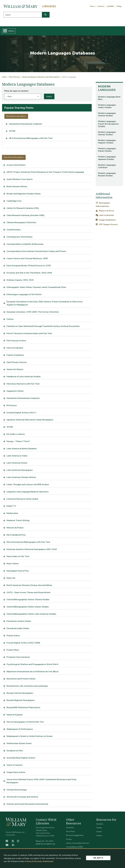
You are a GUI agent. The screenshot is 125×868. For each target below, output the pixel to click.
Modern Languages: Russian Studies (107, 175)
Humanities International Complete (26, 125)
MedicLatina (12, 514)
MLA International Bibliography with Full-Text (31, 139)
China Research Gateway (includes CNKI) (25, 216)
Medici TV (11, 507)
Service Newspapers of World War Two (25, 723)
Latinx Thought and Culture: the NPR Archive (28, 485)
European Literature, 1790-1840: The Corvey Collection (33, 313)
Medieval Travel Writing (18, 521)
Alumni (99, 833)
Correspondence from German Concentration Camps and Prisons (36, 252)
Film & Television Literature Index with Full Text (29, 334)
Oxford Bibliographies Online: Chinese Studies (28, 600)
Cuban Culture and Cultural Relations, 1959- (28, 259)
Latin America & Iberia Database (22, 450)
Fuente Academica (15, 356)
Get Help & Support (46, 31)
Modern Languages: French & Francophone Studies (108, 125)
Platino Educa (13, 637)
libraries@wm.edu (48, 845)
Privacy (69, 840)
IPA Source (12, 406)
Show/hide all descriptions (16, 117)
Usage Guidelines (106, 221)
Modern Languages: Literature (107, 167)
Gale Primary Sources (17, 363)
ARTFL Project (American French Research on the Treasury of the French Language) (45, 173)
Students (100, 825)
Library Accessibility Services (78, 844)
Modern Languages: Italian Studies (107, 151)
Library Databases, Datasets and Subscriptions (41, 78)
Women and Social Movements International (27, 805)
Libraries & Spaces (70, 31)
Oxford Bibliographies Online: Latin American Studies (31, 615)
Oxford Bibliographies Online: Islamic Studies (28, 608)
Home (11, 31)
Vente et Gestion (15, 766)
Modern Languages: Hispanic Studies (107, 142)
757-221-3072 (48, 842)
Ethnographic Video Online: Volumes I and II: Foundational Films (36, 288)
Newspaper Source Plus (18, 572)
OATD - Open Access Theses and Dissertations (29, 593)
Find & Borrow (25, 31)
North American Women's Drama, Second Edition (29, 586)
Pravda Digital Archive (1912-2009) (23, 644)
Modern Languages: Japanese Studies (107, 159)
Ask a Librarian (105, 216)
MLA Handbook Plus (16, 536)
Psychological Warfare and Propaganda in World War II (32, 665)
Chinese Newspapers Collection (21, 223)
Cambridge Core (14, 202)
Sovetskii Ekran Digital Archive (21, 759)
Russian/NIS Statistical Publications (23, 708)
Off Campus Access (107, 225)
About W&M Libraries (93, 31)
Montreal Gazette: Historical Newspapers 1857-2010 (32, 550)
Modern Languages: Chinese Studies (107, 115)
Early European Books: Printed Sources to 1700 (29, 267)
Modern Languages (107, 89)
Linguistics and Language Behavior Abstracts (28, 493)
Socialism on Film (15, 752)
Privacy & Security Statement (39, 861)
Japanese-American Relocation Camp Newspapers (30, 421)
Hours (92, 6)
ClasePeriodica (14, 231)
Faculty (99, 829)
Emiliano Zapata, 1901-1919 (20, 281)
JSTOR (12, 132)
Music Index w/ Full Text (18, 557)
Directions (70, 829)
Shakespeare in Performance (20, 730)
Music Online (13, 565)
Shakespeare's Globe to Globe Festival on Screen (30, 737)
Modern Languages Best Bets (109, 99)
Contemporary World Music (20, 238)
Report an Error (105, 212)
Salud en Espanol (15, 716)
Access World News (16, 166)
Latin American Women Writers (21, 478)
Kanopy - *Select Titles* (18, 442)
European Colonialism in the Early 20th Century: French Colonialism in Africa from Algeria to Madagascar (44, 304)
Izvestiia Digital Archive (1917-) (21, 413)
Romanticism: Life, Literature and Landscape (27, 687)
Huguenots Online (15, 392)
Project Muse (13, 651)
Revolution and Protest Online (21, 680)
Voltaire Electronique (17, 791)
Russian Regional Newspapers (21, 701)
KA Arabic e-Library (16, 435)
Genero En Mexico (15, 370)
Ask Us (114, 31)
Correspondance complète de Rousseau (25, 245)
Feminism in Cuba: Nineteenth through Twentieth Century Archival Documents (43, 327)
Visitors (99, 836)
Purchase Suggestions (75, 836)
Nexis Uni (11, 579)
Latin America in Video (17, 457)
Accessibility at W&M (74, 848)
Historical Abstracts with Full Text (23, 385)
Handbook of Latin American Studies (24, 378)
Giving (119, 6)
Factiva (10, 320)
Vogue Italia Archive (16, 773)
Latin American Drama (17, 464)
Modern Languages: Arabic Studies (107, 107)
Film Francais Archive (16, 342)
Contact (101, 6)
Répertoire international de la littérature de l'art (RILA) (32, 672)
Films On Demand (15, 349)
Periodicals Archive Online (19, 622)
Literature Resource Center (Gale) (22, 500)
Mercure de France (15, 529)
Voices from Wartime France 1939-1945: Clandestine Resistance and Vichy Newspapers (42, 782)
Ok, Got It (98, 857)
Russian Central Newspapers (20, 694)
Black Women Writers (17, 187)
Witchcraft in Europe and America (22, 798)
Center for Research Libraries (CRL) (23, 209)
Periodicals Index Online (18, 629)
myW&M (110, 6)
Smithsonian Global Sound (19, 744)
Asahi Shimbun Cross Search (20, 180)
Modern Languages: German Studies (107, 134)
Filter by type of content (16, 92)
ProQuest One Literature (18, 658)
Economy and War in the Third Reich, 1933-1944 (29, 274)
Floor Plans (71, 832)
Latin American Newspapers (20, 471)
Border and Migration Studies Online (24, 195)
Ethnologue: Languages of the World (24, 295)
